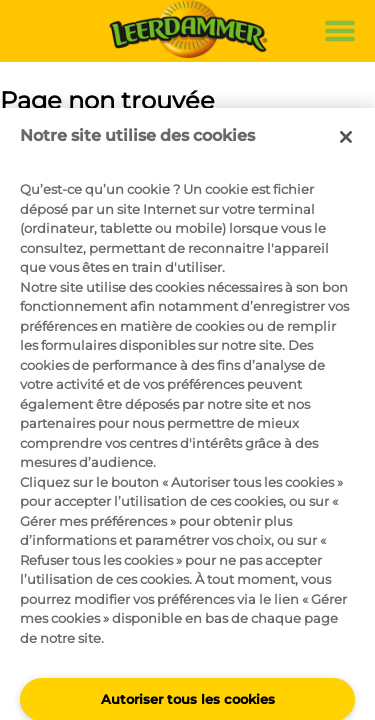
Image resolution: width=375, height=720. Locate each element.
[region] (187, 414)
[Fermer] (346, 137)
